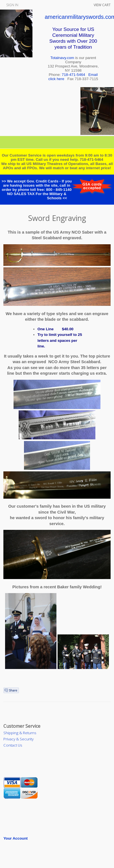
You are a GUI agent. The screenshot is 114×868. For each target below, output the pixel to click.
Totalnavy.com (62, 58)
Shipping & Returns (20, 733)
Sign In (12, 5)
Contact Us (13, 745)
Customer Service (22, 726)
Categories (57, 142)
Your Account (16, 838)
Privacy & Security (18, 739)
